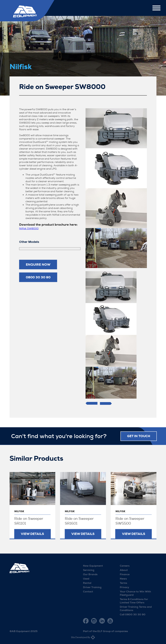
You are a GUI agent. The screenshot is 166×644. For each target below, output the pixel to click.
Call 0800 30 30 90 (133, 614)
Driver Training (92, 587)
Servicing (89, 570)
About (124, 570)
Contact (88, 591)
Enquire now (38, 265)
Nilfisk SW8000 (29, 228)
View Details (32, 534)
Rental (87, 583)
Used (86, 578)
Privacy (124, 587)
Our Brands (90, 574)
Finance (125, 574)
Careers (125, 566)
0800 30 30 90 (38, 277)
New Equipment (93, 566)
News (123, 578)
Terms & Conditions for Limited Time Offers (134, 601)
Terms (123, 583)
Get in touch (139, 436)
